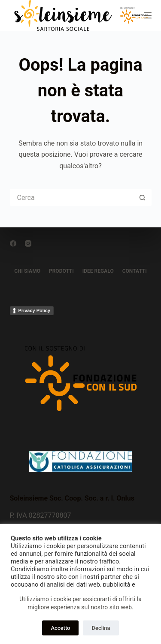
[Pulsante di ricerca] (143, 197)
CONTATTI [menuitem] (135, 271)
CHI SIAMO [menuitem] (27, 271)
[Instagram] (28, 243)
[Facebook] (13, 243)
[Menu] (148, 15)
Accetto (60, 628)
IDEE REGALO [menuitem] (98, 271)
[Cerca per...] (72, 197)
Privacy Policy (35, 310)
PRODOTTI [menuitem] (61, 271)
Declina (101, 628)
